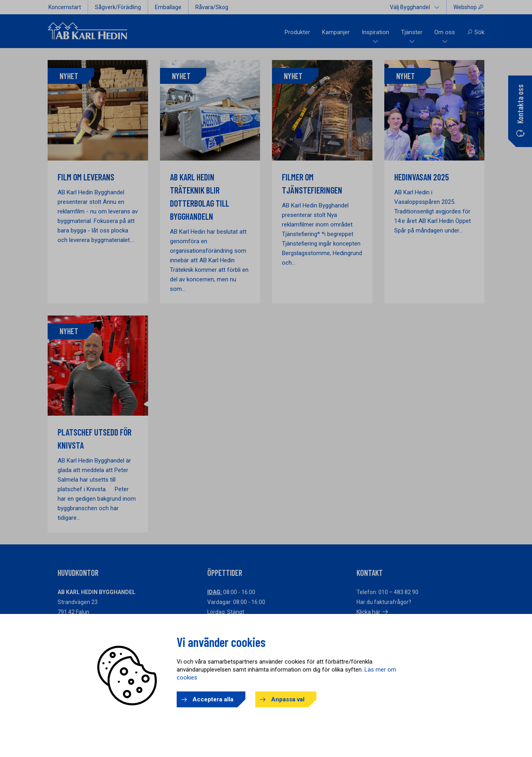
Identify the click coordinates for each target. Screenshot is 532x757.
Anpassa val (288, 699)
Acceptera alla (213, 699)
